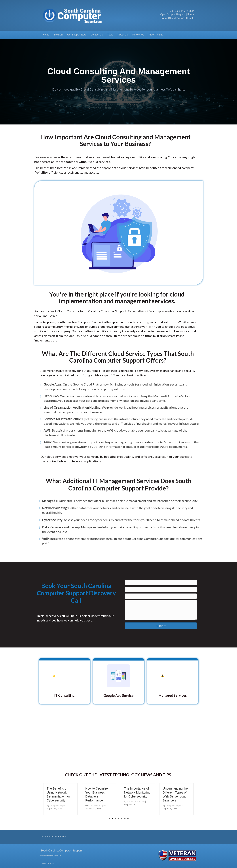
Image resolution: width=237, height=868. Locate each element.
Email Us (57, 855)
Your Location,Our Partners (53, 836)
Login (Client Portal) (173, 18)
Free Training (156, 35)
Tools (110, 35)
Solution (58, 35)
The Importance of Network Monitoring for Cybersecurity (137, 792)
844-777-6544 (187, 11)
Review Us (138, 35)
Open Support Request (173, 14)
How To (190, 18)
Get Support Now (77, 35)
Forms (191, 14)
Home (46, 35)
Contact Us (97, 35)
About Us (123, 35)
